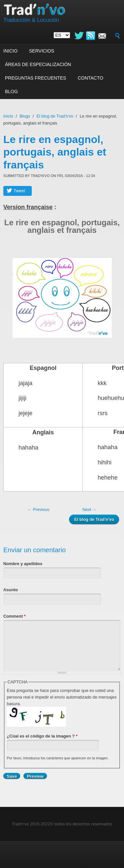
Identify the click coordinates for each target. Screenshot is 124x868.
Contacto (90, 78)
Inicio (10, 51)
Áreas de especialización (38, 64)
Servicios (42, 51)
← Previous (38, 509)
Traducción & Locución (31, 20)
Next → (89, 509)
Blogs (25, 116)
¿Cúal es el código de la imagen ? (42, 736)
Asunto (11, 590)
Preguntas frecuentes (36, 78)
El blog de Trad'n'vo (55, 116)
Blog (11, 91)
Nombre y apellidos (23, 564)
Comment (15, 616)
